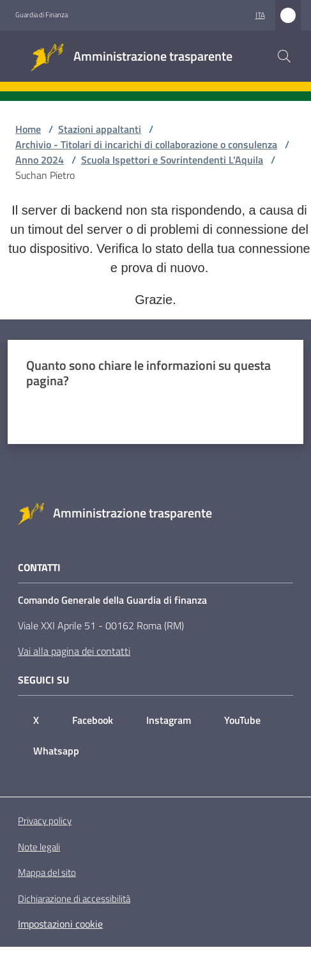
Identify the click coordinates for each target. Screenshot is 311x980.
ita (260, 15)
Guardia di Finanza (42, 15)
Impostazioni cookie (60, 924)
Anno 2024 (40, 160)
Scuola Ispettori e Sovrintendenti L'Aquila (172, 160)
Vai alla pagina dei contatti (74, 651)
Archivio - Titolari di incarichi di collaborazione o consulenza (146, 144)
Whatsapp (56, 751)
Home (28, 129)
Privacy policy (45, 821)
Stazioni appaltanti (100, 129)
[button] (284, 56)
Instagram (169, 720)
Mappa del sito (47, 872)
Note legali (39, 847)
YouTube (242, 720)
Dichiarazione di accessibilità (74, 899)
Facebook (93, 720)
